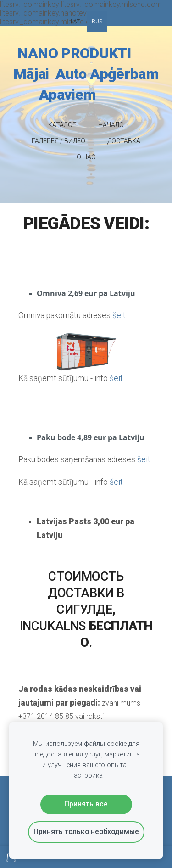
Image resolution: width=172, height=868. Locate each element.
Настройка (86, 776)
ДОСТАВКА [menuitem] (124, 141)
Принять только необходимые (86, 832)
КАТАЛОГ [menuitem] (62, 125)
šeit (116, 378)
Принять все (86, 804)
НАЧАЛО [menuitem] (111, 125)
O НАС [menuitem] (86, 157)
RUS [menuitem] (97, 22)
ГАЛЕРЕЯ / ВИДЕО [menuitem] (58, 141)
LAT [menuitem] (75, 22)
